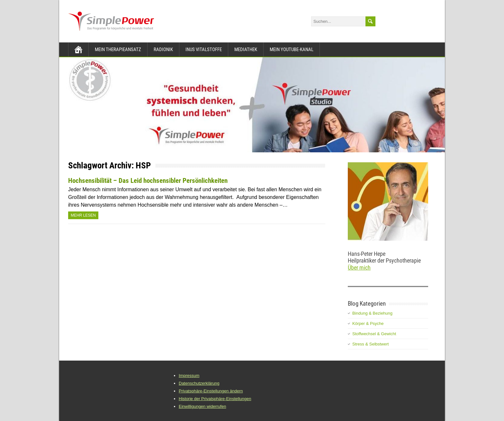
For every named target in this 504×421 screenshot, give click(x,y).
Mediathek (246, 49)
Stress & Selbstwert (370, 344)
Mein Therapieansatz (118, 49)
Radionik (163, 49)
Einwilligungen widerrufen (202, 406)
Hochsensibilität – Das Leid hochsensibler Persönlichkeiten (148, 181)
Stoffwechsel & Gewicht (374, 334)
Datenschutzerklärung (199, 383)
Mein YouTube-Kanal (292, 49)
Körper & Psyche (368, 323)
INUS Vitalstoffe (204, 49)
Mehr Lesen (83, 215)
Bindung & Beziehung (372, 313)
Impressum (189, 376)
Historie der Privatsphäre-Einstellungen (215, 399)
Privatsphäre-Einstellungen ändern (211, 391)
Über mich (359, 268)
